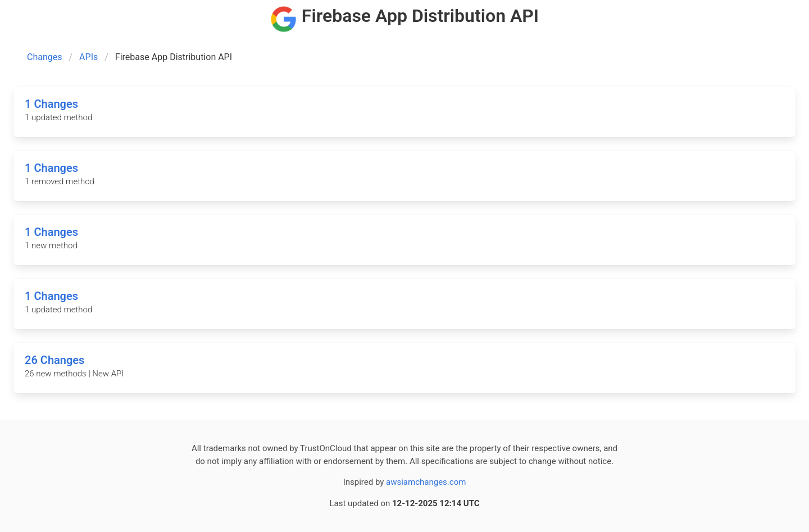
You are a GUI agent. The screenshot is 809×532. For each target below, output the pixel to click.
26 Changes (54, 360)
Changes (45, 57)
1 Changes (51, 104)
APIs (88, 57)
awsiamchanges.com (426, 482)
